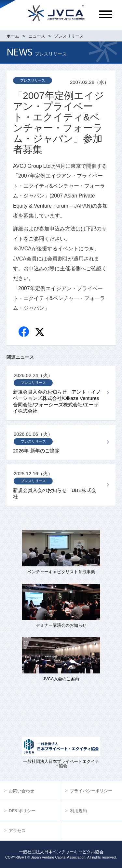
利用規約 (78, 811)
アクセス (17, 831)
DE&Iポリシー (22, 811)
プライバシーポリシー (91, 791)
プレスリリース (33, 80)
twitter (41, 333)
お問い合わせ (21, 791)
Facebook (24, 332)
